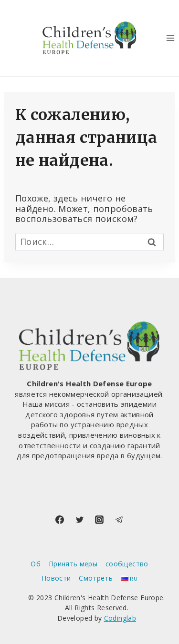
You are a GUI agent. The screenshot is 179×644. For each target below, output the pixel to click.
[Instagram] (99, 520)
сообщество (127, 564)
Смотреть (96, 578)
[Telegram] (119, 520)
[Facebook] (60, 520)
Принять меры (73, 564)
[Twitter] (80, 520)
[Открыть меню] (170, 38)
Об (36, 564)
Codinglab (120, 618)
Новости (56, 578)
